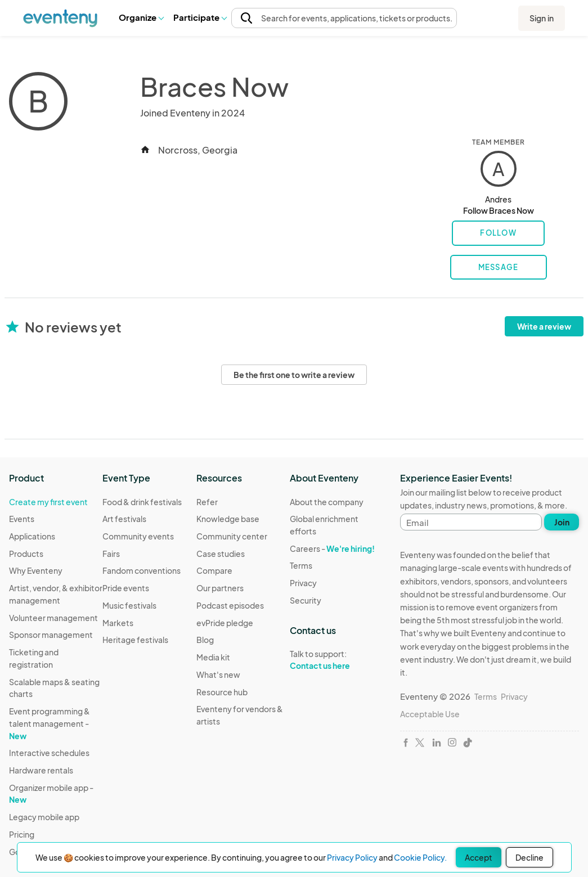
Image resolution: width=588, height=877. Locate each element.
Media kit (213, 657)
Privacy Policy (352, 857)
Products (26, 554)
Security (306, 600)
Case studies (221, 554)
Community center (232, 536)
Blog (205, 640)
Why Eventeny (36, 570)
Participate (200, 17)
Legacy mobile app (44, 817)
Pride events (126, 588)
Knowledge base (228, 519)
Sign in (542, 18)
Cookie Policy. (420, 857)
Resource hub (222, 692)
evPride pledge (225, 623)
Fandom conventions (142, 570)
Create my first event (48, 502)
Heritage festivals (135, 640)
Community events (138, 536)
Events (22, 519)
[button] (141, 17)
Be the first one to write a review (294, 375)
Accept (479, 857)
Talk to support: (336, 660)
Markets (118, 623)
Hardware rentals (41, 770)
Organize (141, 17)
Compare (214, 570)
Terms (301, 565)
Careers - (332, 548)
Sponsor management (51, 635)
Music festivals (129, 605)
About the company (327, 502)
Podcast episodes (230, 605)
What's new (218, 674)
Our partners (220, 588)
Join (562, 522)
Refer (207, 502)
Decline (529, 857)
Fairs (111, 554)
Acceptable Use (430, 714)
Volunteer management (53, 618)
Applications (32, 536)
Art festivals (124, 519)
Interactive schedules (49, 753)
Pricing (22, 834)
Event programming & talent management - (50, 723)
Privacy (303, 583)
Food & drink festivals (142, 502)
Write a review (544, 326)
